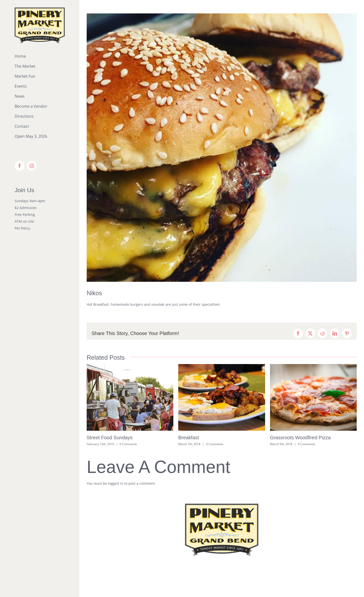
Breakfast (188, 438)
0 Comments (128, 444)
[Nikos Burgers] (222, 148)
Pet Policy (22, 228)
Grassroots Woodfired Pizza (300, 438)
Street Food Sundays (110, 438)
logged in (116, 483)
